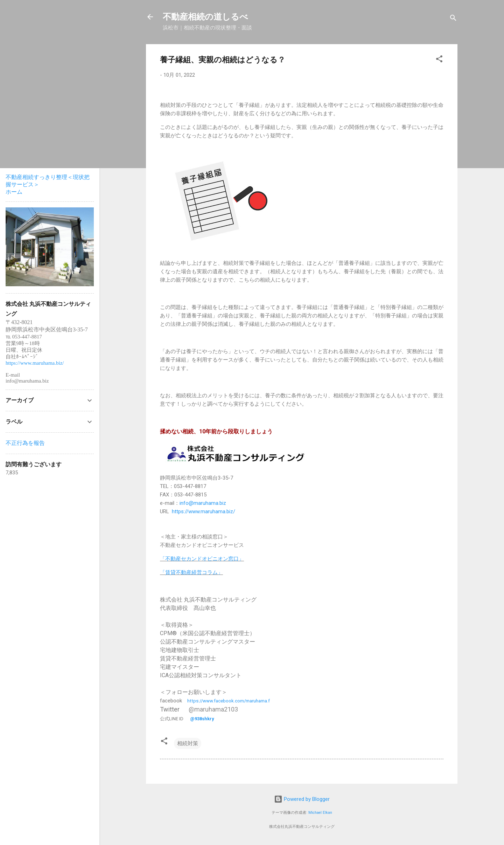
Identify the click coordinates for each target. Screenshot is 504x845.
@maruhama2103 (213, 709)
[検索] (453, 19)
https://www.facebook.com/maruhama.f (229, 701)
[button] (439, 60)
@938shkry (202, 719)
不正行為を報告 (25, 443)
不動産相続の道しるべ (205, 17)
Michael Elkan (320, 813)
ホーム (14, 192)
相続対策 (188, 743)
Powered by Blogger (302, 799)
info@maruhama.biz (203, 503)
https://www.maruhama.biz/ (204, 511)
